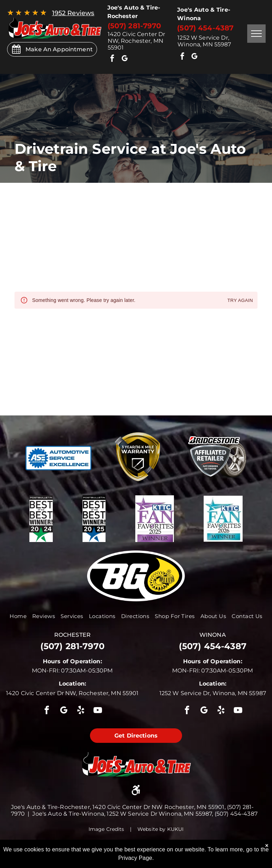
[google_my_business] (125, 59)
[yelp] (81, 711)
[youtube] (98, 711)
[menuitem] (18, 616)
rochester (72, 635)
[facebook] (113, 59)
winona (213, 635)
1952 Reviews (73, 13)
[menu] (256, 34)
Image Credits (106, 829)
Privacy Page (135, 858)
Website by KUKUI (160, 829)
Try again (240, 301)
